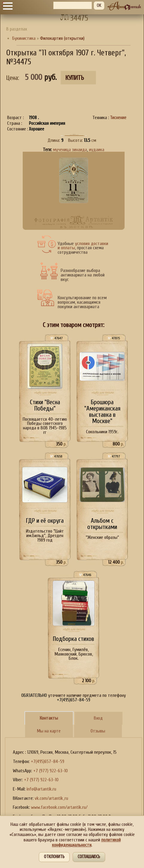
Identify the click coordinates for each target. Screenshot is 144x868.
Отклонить (54, 857)
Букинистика (24, 38)
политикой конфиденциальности (86, 842)
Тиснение (118, 118)
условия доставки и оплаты (83, 246)
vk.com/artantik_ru (51, 798)
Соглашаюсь (89, 857)
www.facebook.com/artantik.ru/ (59, 807)
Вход (98, 718)
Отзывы (98, 731)
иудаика (97, 150)
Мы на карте (49, 731)
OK (99, 5)
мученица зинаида (70, 150)
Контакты (49, 718)
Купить (75, 78)
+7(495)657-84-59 (48, 761)
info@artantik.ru (41, 789)
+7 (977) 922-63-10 (50, 771)
